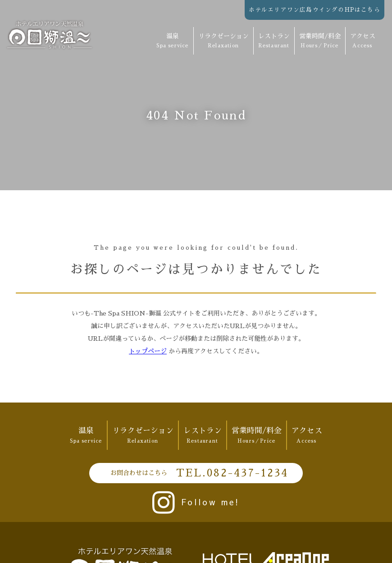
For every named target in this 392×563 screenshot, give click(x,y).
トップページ (148, 351)
